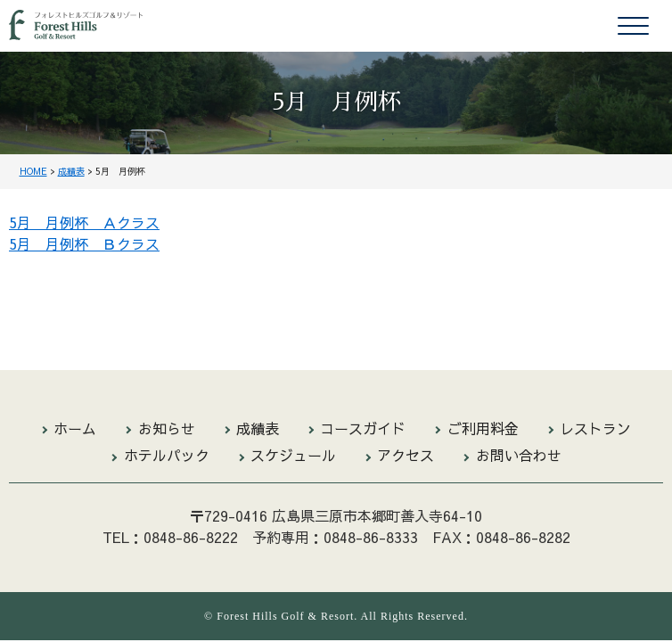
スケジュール (293, 455)
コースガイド (363, 428)
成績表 (258, 428)
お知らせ (167, 428)
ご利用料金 (483, 428)
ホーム (75, 428)
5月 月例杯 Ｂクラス (84, 243)
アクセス (406, 455)
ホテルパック (167, 455)
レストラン (595, 428)
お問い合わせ (519, 455)
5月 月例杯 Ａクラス (84, 222)
